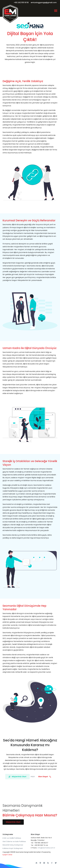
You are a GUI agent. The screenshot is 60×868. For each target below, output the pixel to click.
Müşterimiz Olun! (17, 777)
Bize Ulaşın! (45, 777)
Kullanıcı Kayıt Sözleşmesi (13, 848)
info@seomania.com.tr (46, 848)
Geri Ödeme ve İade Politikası (14, 841)
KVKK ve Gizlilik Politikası (12, 838)
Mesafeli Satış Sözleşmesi (13, 845)
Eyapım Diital (7, 855)
